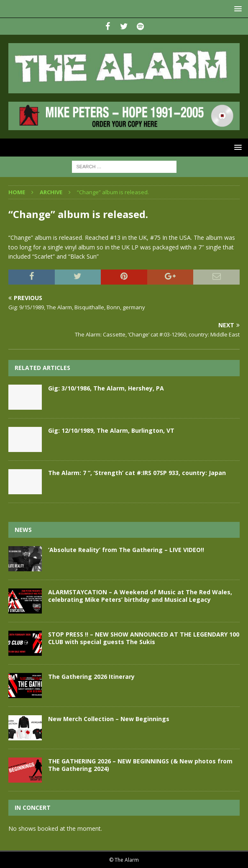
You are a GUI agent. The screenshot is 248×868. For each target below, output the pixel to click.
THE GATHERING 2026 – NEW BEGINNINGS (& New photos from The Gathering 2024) (140, 765)
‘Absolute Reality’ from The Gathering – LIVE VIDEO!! (126, 550)
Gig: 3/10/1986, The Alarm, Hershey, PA (106, 388)
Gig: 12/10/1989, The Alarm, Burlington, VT (111, 430)
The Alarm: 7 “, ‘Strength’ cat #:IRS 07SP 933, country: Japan (137, 473)
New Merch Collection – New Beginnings (109, 719)
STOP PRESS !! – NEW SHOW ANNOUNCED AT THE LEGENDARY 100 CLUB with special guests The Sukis (144, 638)
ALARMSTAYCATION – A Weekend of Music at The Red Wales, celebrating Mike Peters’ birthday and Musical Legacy (140, 596)
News (23, 530)
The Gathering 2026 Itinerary (91, 677)
